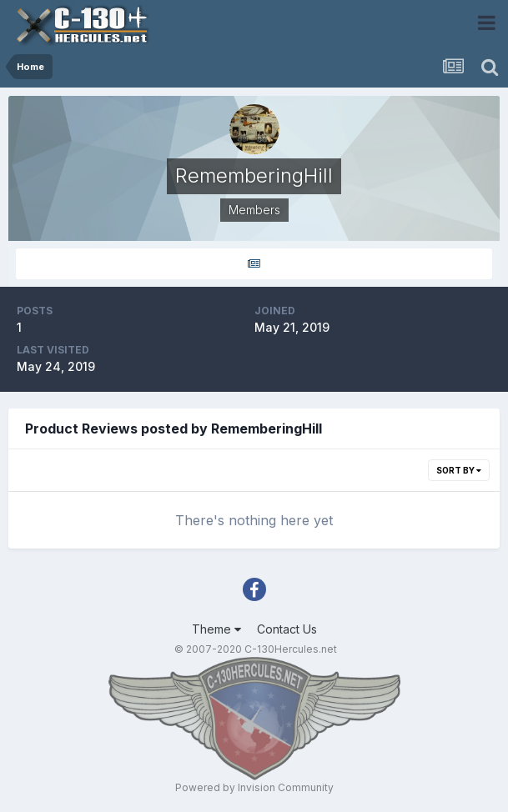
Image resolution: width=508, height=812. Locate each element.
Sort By (459, 470)
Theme (216, 629)
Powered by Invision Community (254, 787)
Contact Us (287, 629)
